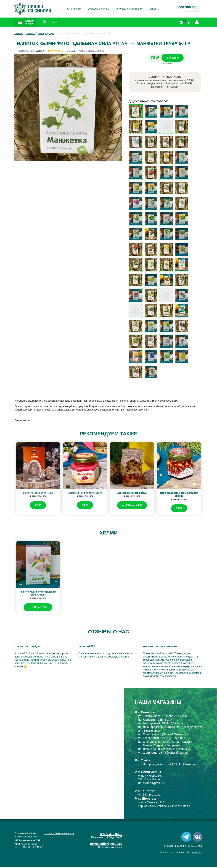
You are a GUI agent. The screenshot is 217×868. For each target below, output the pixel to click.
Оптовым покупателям (129, 9)
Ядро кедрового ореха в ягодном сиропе (179, 496)
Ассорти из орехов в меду (132, 494)
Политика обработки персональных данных (28, 836)
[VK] (198, 838)
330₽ (85, 507)
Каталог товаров (30, 23)
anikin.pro (196, 854)
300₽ (179, 510)
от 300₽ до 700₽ (132, 507)
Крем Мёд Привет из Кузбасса (85, 494)
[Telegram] (186, 838)
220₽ (38, 507)
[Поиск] (53, 23)
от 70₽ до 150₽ (38, 609)
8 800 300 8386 (187, 7)
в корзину (173, 59)
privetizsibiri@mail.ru (105, 846)
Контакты (154, 9)
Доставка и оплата (98, 9)
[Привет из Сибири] (33, 9)
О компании (74, 9)
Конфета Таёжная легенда (38, 494)
